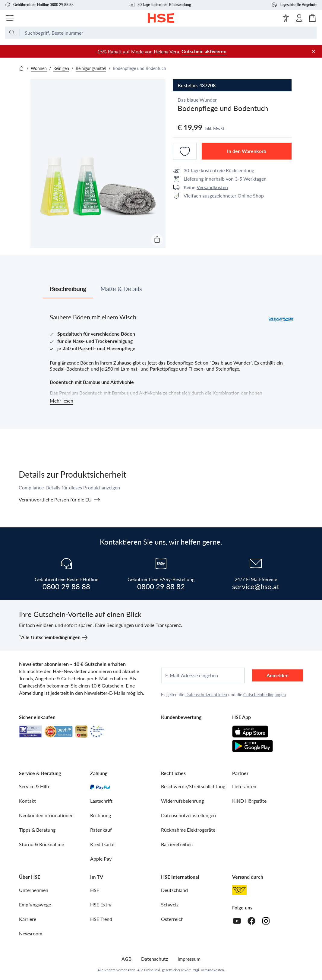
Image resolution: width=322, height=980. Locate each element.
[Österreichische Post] (239, 890)
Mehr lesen (62, 401)
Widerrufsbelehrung (182, 801)
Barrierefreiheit (177, 844)
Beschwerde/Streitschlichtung (193, 786)
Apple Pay (101, 859)
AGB (126, 959)
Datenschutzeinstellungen (188, 815)
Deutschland (174, 890)
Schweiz (170, 904)
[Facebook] (251, 921)
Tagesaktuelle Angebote (294, 5)
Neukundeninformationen (46, 815)
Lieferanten (244, 786)
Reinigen (61, 68)
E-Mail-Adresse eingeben (192, 675)
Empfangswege (35, 904)
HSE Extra (101, 904)
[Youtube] (237, 921)
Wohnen (39, 68)
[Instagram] (266, 921)
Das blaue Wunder (197, 100)
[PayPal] (100, 786)
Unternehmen (34, 890)
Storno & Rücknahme (41, 844)
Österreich (172, 919)
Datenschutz (155, 959)
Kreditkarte (102, 844)
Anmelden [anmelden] (278, 675)
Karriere (28, 919)
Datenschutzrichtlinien (206, 695)
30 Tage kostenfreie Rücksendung (160, 5)
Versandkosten (212, 187)
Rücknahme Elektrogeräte (188, 830)
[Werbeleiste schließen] (314, 52)
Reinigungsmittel (91, 68)
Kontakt (27, 801)
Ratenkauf (101, 830)
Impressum (189, 959)
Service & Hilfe (35, 786)
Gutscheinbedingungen (265, 695)
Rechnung (101, 815)
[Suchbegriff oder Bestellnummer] (169, 35)
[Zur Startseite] (161, 18)
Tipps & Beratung (37, 830)
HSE (95, 890)
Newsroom (31, 933)
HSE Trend (101, 919)
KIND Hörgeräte (249, 801)
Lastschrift (101, 801)
